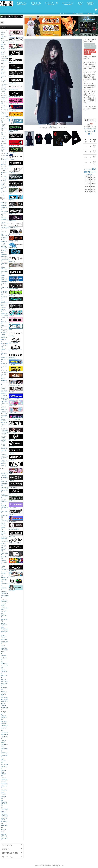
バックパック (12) (4, 144)
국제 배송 (87, 54)
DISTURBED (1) (4, 585)
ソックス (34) (4, 156)
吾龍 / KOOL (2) (4, 354)
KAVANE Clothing (16, 239)
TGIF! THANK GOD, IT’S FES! (16, 348)
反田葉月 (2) (4, 396)
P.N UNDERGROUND (16, 94)
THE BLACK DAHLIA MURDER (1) (4, 820)
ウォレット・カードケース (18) (4, 149)
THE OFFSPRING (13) (4, 826)
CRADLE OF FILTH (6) (4, 573)
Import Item (16, 561)
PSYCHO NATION (16, 87)
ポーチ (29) (4, 139)
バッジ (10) (4, 177)
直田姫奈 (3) (4, 381)
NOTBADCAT (16, 279)
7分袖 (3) (3, 49)
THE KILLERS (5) (4, 643)
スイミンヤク (16, 505)
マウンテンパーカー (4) (4, 85)
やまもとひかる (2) (4, 458)
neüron (16, 320)
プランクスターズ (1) (4, 437)
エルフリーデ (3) (4, 319)
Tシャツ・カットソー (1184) (4, 32)
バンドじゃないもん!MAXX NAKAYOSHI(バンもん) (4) (5, 431)
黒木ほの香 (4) (4, 340)
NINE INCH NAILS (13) (4, 722)
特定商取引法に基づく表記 (12, 853)
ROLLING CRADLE (16, 369)
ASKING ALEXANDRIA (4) (4, 496)
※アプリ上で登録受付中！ (90, 172)
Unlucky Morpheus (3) (4, 302)
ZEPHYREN (16, 534)
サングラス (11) (4, 129)
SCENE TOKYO (16, 47)
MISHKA (16, 471)
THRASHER (16, 362)
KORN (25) (3, 656)
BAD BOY (16, 390)
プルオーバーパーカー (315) (4, 62)
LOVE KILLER (16, 519)
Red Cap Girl (16, 108)
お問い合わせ (12, 849)
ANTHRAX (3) (4, 488)
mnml (16, 191)
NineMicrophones (16, 286)
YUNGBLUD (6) (4, 839)
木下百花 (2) (4, 332)
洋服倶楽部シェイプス (16, 383)
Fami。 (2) (3, 232)
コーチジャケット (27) (4, 81)
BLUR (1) (3, 544)
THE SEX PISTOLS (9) (4, 783)
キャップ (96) (4, 116)
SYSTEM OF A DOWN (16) (4, 815)
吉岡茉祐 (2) (4, 461)
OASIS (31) (4, 728)
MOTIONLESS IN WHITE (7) (4, 701)
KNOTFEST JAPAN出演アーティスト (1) (4, 651)
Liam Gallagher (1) (4, 663)
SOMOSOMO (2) (4, 288)
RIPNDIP (16, 122)
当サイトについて (12, 845)
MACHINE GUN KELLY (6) (4, 672)
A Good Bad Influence (16, 67)
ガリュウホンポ (16, 492)
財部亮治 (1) (4, 393)
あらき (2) (3, 307)
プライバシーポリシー (12, 857)
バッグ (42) (4, 136)
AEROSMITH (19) (4, 485)
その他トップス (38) (4, 99)
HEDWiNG (16, 451)
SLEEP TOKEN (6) (3, 793)
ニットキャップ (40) (4, 125)
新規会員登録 (78, 14)
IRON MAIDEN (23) (4, 628)
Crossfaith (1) (4, 220)
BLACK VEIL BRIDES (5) (4, 538)
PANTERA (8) (4, 734)
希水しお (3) (4, 330)
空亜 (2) (3, 335)
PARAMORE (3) (4, 738)
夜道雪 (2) (3, 463)
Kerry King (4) (4, 639)
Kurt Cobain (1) (4, 659)
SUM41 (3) (3, 812)
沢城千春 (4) (4, 364)
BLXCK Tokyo (16, 437)
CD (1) (2, 195)
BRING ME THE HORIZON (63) (3, 548)
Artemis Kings (16, 218)
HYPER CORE (16, 485)
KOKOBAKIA (16, 356)
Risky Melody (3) (4, 272)
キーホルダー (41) (4, 188)
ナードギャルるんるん (16, 417)
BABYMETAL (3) (4, 208)
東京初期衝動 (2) (4, 417)
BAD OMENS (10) (4, 516)
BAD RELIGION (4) (4, 520)
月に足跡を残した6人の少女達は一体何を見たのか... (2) (4, 401)
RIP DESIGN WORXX (16, 582)
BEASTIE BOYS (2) (3, 524)
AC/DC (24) (4, 481)
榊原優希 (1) (4, 357)
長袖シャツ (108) (4, 45)
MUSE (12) (3, 712)
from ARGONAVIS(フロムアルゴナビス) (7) (5, 237)
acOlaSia (16, 547)
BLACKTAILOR (16, 184)
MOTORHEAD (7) (4, 709)
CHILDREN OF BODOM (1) (4, 562)
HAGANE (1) (4, 241)
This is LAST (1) (4, 298)
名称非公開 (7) (4, 451)
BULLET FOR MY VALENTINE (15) (4, 556)
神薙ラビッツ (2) (4, 327)
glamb (16, 53)
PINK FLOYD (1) (4, 750)
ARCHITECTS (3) (4, 491)
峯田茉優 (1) (4, 448)
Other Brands (16, 568)
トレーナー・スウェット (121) (4, 53)
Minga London (16, 81)
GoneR (16, 376)
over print (16, 40)
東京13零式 (16, 259)
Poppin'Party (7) (4, 264)
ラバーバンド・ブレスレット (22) (4, 169)
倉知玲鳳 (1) (4, 337)
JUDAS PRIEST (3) (4, 636)
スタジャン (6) (4, 77)
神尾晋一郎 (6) (4, 323)
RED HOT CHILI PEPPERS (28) (3, 773)
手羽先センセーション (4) (4, 413)
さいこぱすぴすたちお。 (16, 232)
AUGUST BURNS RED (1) (4, 502)
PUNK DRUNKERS (16, 143)
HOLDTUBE (16, 575)
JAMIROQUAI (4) (4, 632)
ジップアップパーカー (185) (4, 68)
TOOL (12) (3, 830)
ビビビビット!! (16, 403)
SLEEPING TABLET (16, 245)
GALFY (16, 33)
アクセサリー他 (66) (4, 184)
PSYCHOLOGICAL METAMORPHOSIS (16, 526)
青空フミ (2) (4, 305)
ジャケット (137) (4, 73)
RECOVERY (16, 170)
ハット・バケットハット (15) (4, 120)
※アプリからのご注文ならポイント (90, 132)
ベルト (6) (3, 141)
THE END (16, 334)
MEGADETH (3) (4, 685)
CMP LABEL (16, 273)
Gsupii (16, 327)
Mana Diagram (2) (4, 253)
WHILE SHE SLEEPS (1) (4, 835)
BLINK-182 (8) (4, 541)
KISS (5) (3, 646)
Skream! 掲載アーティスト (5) (4, 283)
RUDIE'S (16, 198)
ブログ (80, 4)
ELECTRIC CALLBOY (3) (4, 593)
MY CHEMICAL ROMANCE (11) (4, 717)
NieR (16, 424)
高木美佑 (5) (4, 391)
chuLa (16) (3, 217)
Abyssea (16, 205)
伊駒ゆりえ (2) (4, 311)
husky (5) (3, 244)
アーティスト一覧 (51, 4)
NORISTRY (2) (4, 426)
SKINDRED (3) (4, 787)
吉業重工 (16, 164)
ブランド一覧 (36, 4)
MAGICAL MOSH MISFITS (16, 129)
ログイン (63, 14)
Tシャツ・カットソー (89, 44)
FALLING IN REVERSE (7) (4, 601)
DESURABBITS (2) (5, 229)
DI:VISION (16, 444)
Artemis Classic (16, 211)
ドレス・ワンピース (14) (4, 113)
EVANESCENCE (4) (5, 597)
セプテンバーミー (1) (4, 388)
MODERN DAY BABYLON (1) (4, 696)
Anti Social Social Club (16, 541)
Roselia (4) (3, 275)
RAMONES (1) (4, 767)
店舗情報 (90, 4)
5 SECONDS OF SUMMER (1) (4, 477)
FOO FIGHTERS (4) (4, 615)
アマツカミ (16, 252)
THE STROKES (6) (4, 809)
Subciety (16, 60)
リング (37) (4, 162)
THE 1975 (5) (4, 473)
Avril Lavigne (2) (4, 512)
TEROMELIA (16, 512)
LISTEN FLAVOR (16, 101)
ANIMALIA (16, 499)
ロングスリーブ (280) (4, 41)
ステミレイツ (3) (4, 384)
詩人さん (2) (4, 370)
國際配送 (92, 52)
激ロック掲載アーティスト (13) (4, 345)
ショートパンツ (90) (4, 107)
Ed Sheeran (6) (4, 589)
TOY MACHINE (16, 150)
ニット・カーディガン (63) (4, 57)
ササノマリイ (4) (4, 360)
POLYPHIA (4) (4, 753)
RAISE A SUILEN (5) (4, 268)
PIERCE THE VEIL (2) (4, 746)
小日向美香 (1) (4, 350)
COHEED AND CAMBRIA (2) (4, 568)
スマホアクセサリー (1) (4, 180)
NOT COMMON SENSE (16, 554)
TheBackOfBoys (16, 464)
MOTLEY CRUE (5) (3, 705)
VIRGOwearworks (16, 177)
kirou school (16, 588)
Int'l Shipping (88, 50)
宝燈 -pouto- (16, 266)
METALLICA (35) (4, 689)
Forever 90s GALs (16, 410)
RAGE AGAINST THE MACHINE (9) (4, 762)
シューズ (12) (4, 153)
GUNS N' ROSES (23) (4, 624)
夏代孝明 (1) (4, 420)
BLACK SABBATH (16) (3, 533)
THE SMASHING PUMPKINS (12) (4, 803)
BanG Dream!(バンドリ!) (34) (4, 213)
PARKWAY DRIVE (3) (3, 742)
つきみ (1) (3, 407)
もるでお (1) (4, 455)
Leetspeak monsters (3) (4, 247)
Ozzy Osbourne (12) (4, 731)
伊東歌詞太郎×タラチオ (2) (4, 315)
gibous (16, 136)
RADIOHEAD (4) (4, 756)
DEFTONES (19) (4, 581)
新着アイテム (22, 4)
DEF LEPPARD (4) (4, 577)
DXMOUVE (16, 307)
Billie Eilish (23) (3, 528)
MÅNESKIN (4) (4, 677)
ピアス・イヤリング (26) (4, 159)
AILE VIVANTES (16, 430)
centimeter (16, 157)
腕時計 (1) (3, 164)
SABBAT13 (16, 293)
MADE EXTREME (16, 341)
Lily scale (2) (4, 250)
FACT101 (16, 478)
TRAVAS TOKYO (16, 225)
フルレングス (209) (4, 103)
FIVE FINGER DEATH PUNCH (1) (4, 610)
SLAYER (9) (4, 790)
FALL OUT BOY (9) (3, 605)
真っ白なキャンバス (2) (4, 441)
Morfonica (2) (4, 257)
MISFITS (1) (4, 692)
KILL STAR (16, 74)
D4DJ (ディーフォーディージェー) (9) (4, 224)
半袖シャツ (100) (4, 37)
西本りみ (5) (4, 422)
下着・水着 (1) (4, 173)
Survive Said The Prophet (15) (4, 293)
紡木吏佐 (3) (4, 410)
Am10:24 (16, 300)
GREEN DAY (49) (4, 620)
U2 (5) (2, 832)
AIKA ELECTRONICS (16, 396)
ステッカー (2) (4, 192)
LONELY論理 (16, 458)
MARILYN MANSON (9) (4, 681)
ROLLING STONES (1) (4, 779)
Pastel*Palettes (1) (5, 260)
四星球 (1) (3, 378)
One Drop (16, 313)
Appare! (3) (3, 205)
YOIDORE (16, 115)
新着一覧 (92, 14)
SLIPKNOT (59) (3, 797)
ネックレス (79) (4, 133)
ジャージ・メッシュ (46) (4, 95)
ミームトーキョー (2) (4, 445)
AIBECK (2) (4, 203)
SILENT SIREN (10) (4, 278)
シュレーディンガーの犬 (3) (4, 374)
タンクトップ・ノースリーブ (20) (4, 90)
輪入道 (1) (3, 466)
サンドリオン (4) (4, 367)
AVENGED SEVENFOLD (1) (4, 507)
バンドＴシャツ (68, 4)
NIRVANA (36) (4, 726)
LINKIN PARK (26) (4, 667)
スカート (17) (4, 110)
